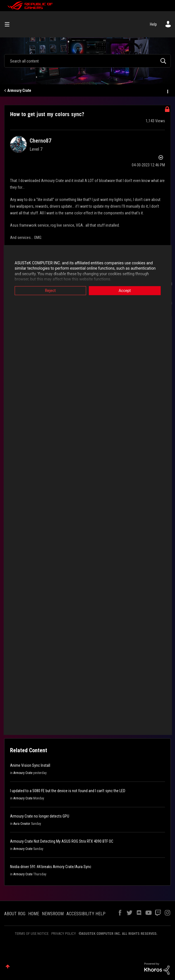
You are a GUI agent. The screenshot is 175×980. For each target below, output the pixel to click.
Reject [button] (49, 291)
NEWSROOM (53, 914)
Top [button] (8, 966)
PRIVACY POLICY (64, 934)
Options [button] (167, 91)
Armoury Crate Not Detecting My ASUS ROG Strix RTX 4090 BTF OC (62, 841)
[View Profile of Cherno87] (40, 141)
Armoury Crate (19, 90)
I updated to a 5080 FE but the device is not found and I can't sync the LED (68, 791)
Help (153, 24)
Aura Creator (22, 824)
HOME (34, 914)
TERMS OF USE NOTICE (32, 934)
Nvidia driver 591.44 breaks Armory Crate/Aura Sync (51, 867)
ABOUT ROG (15, 914)
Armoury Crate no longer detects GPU (40, 816)
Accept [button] (126, 291)
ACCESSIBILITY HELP (86, 914)
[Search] (87, 61)
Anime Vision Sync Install (30, 765)
